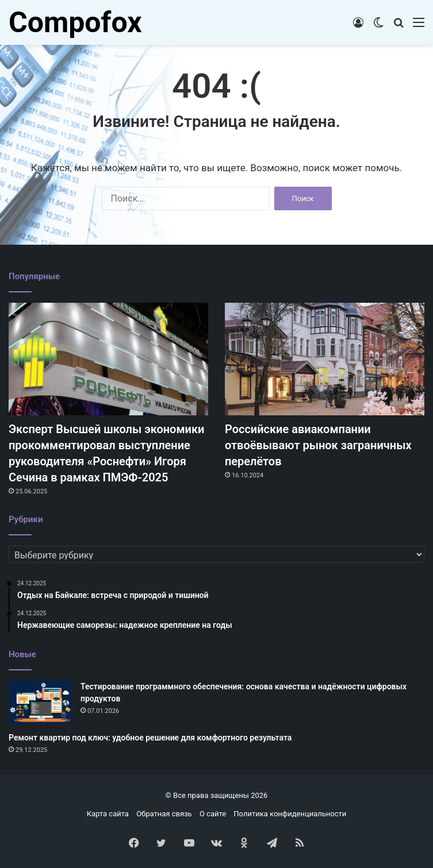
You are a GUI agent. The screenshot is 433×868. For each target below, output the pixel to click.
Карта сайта (108, 814)
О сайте (213, 814)
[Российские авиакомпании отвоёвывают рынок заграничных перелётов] (325, 359)
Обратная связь (164, 814)
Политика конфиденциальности (290, 814)
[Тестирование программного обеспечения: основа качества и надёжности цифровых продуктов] (40, 702)
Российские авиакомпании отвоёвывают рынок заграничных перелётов (318, 445)
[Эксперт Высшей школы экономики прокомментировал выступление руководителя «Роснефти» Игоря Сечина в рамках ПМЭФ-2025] (108, 359)
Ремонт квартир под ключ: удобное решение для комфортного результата (150, 738)
